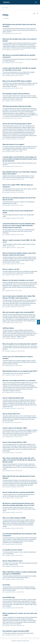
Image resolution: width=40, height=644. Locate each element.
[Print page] (34, 14)
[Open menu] (36, 2)
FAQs (7, 8)
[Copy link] (37, 14)
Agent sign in (20, 641)
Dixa (28, 641)
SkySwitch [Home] (6, 2)
